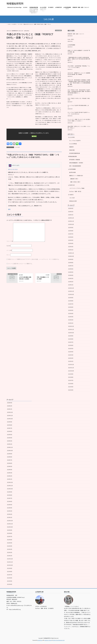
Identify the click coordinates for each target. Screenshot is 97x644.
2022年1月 (71, 361)
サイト (8, 255)
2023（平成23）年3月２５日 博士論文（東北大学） (79, 99)
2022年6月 (71, 345)
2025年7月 (71, 234)
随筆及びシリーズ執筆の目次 (76, 176)
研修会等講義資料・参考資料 (76, 163)
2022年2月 (71, 358)
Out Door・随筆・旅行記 (75, 191)
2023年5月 (71, 310)
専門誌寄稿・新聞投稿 (75, 160)
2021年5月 (71, 387)
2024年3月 (71, 278)
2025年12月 (71, 218)
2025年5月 (71, 240)
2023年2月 (71, 320)
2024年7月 (71, 266)
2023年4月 (71, 313)
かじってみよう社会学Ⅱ (75, 141)
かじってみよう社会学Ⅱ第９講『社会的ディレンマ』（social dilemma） (79, 113)
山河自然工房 (71, 185)
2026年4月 (71, 208)
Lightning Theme (48, 640)
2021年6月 (71, 384)
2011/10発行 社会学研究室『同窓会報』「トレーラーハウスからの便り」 (79, 67)
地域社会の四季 (73, 201)
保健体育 (71, 147)
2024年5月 (71, 272)
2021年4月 (71, 390)
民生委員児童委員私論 (75, 153)
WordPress (40, 640)
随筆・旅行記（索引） (76, 182)
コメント (10, 241)
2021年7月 (71, 380)
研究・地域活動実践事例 (75, 166)
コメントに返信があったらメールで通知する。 (20, 264)
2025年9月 (71, 228)
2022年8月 (71, 339)
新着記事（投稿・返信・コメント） (76, 34)
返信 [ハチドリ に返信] (9, 209)
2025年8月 (71, 231)
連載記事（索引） (75, 179)
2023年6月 (71, 307)
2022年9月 (71, 336)
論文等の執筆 (72, 172)
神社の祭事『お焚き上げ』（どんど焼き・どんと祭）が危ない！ (79, 127)
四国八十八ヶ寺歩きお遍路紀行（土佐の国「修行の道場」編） (79, 51)
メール (9, 250)
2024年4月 (71, 275)
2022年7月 (71, 342)
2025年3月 (71, 247)
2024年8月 (71, 263)
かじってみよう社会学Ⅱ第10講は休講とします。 (78, 106)
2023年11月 (71, 291)
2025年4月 (71, 243)
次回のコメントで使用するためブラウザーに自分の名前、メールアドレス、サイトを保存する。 (34, 259)
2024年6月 (71, 269)
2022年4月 (71, 352)
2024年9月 (71, 259)
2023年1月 (71, 323)
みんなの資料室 (73, 144)
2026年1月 (71, 215)
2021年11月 (71, 368)
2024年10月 (71, 256)
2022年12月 (71, 326)
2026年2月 (71, 212)
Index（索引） (71, 39)
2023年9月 (71, 298)
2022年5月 (71, 349)
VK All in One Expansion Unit (59, 640)
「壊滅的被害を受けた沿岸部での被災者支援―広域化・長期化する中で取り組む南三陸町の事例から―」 (79, 59)
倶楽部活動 (72, 150)
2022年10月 (71, 333)
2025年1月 (71, 250)
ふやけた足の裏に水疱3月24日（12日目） (25, 278)
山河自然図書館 (71, 45)
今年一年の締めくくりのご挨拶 (43, 278)
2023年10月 (71, 294)
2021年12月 (71, 364)
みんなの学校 (71, 137)
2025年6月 (71, 237)
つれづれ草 (58, 30)
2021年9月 (71, 374)
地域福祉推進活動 (72, 156)
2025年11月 (71, 221)
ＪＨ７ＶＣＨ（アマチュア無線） (77, 188)
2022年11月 (71, 329)
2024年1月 (71, 285)
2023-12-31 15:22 (13, 169)
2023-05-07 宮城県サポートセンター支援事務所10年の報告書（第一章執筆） (79, 74)
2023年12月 (71, 288)
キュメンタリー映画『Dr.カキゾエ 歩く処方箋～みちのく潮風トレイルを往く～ (79, 120)
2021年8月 (71, 377)
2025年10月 (71, 224)
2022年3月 (71, 355)
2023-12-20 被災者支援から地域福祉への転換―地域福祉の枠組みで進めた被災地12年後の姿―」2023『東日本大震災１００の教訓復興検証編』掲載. (79, 82)
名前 (8, 246)
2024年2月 (71, 282)
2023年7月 (71, 304)
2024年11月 (71, 253)
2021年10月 (71, 371)
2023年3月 (71, 317)
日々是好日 (71, 195)
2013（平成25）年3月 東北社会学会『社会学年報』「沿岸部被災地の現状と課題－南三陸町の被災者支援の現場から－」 (79, 91)
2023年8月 (71, 301)
